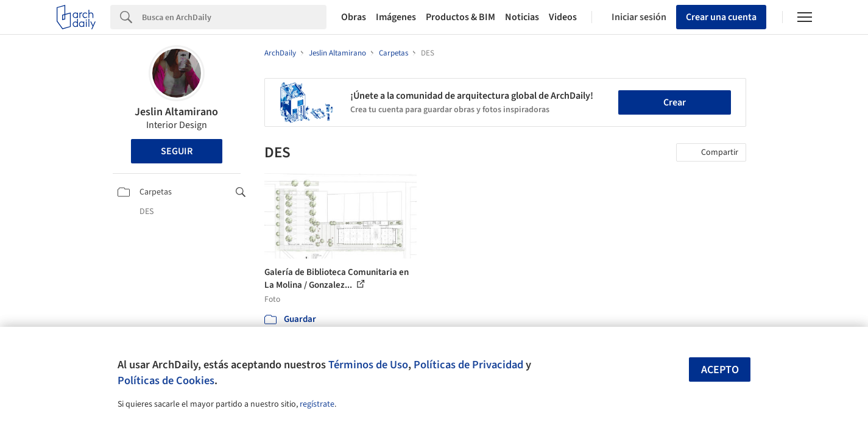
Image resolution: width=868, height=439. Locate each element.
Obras (354, 17)
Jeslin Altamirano (176, 112)
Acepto (720, 370)
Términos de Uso (368, 365)
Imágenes (396, 17)
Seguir (177, 151)
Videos (563, 17)
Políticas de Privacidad (468, 365)
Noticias (522, 17)
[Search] (234, 17)
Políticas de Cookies (166, 380)
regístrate (317, 404)
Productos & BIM (460, 17)
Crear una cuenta (721, 17)
